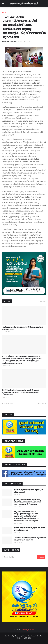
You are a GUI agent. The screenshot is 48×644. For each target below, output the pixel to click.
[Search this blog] (20, 557)
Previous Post (8, 403)
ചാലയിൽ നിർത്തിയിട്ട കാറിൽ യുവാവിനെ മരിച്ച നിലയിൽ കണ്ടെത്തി (30, 539)
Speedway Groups (27, 630)
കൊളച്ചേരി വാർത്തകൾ (24, 3)
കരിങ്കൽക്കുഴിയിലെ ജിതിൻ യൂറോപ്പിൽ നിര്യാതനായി (28, 491)
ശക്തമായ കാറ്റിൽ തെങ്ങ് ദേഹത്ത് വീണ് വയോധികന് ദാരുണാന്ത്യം (23, 328)
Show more (42, 301)
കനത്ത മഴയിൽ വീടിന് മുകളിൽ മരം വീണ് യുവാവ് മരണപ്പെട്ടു (29, 529)
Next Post (41, 403)
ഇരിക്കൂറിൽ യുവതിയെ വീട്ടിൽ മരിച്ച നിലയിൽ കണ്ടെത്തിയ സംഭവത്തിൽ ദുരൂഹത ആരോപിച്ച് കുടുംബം (27, 502)
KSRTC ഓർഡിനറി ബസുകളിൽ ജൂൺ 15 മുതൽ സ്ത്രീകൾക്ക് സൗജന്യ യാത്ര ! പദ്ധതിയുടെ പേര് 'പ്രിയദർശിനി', (21, 392)
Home (4, 12)
